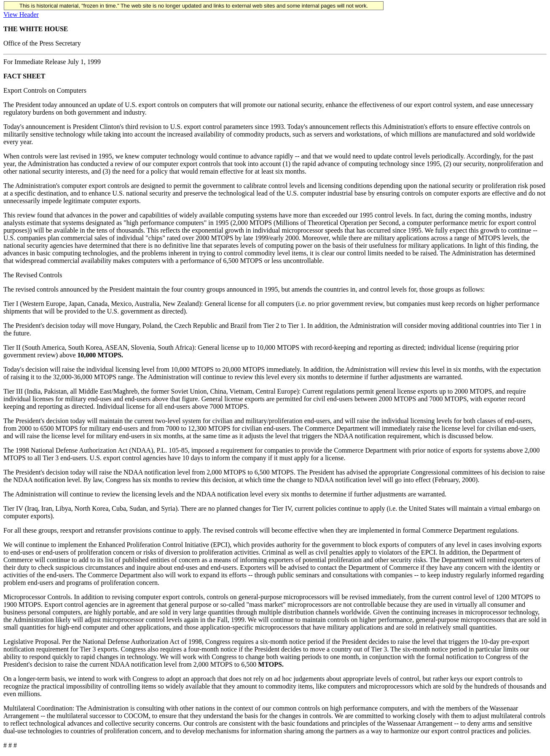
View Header (21, 15)
